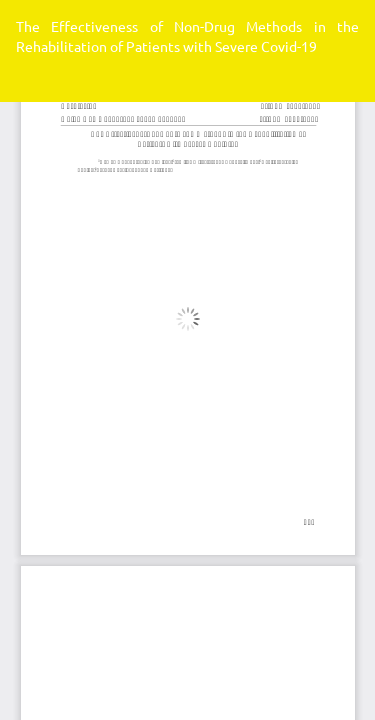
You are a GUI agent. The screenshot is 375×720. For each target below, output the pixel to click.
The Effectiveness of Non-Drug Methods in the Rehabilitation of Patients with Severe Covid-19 (187, 36)
